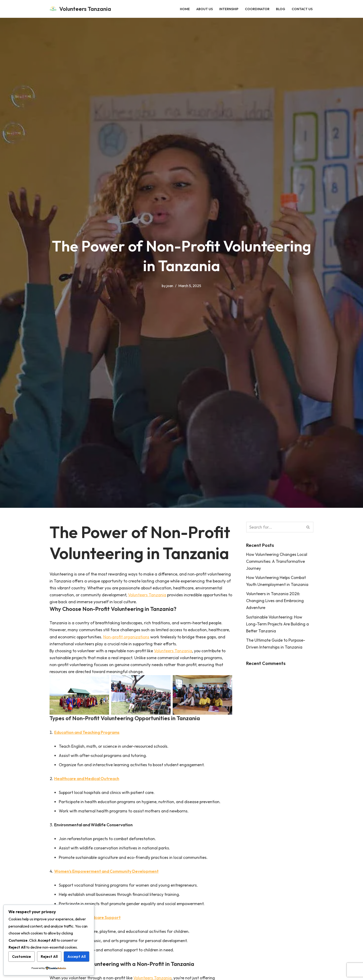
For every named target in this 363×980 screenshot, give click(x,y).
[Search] (275, 527)
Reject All (49, 956)
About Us (205, 9)
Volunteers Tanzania (177, 595)
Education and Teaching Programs (88, 734)
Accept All (77, 956)
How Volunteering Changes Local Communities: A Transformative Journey (277, 561)
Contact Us (302, 9)
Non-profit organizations (128, 638)
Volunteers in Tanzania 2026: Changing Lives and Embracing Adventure (275, 601)
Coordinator (257, 9)
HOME (185, 9)
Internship (229, 9)
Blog (281, 9)
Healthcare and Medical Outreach (88, 781)
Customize (22, 956)
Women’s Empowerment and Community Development (108, 874)
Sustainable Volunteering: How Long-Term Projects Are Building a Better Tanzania (278, 625)
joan (170, 286)
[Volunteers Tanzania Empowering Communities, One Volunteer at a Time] (80, 9)
